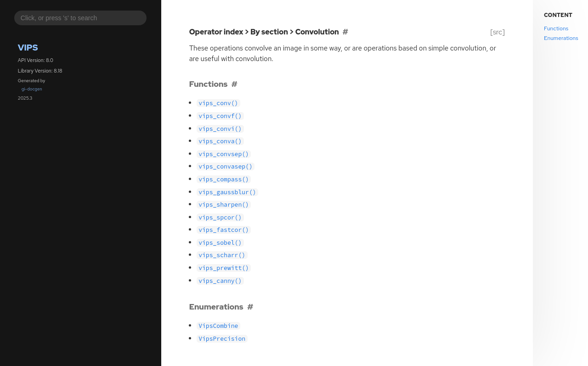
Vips (28, 48)
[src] (497, 32)
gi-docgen (32, 89)
